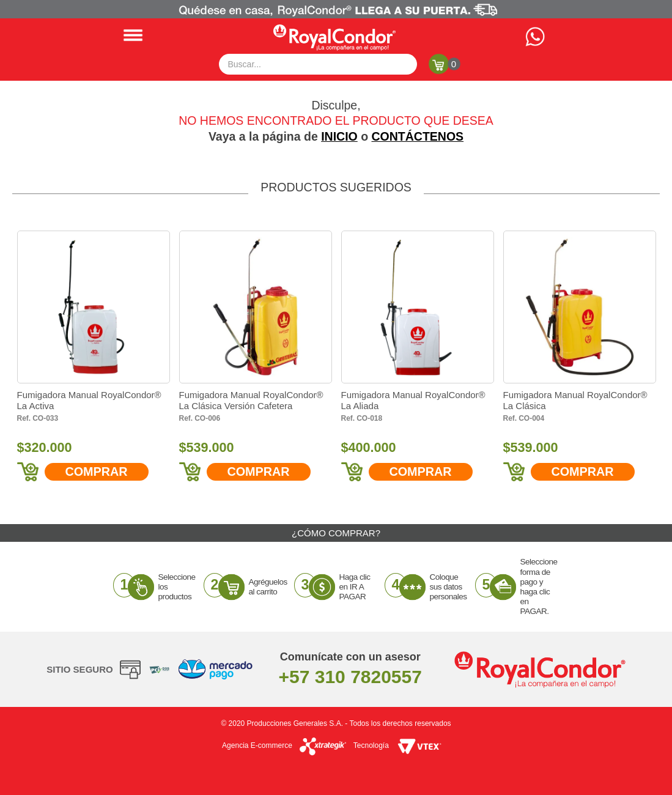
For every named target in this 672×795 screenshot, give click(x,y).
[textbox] (318, 64)
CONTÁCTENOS (418, 136)
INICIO (339, 136)
